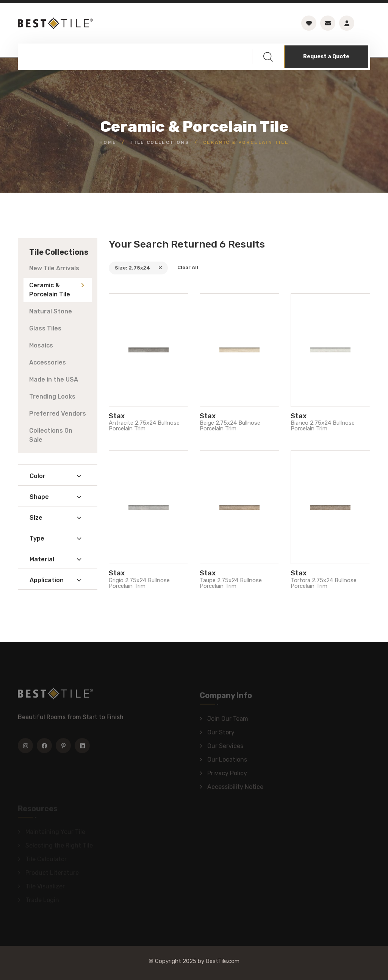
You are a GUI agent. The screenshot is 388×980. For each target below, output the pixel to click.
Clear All (188, 267)
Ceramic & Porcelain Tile (50, 290)
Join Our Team (228, 721)
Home (108, 142)
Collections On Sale (51, 435)
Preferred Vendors (58, 414)
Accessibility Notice (235, 789)
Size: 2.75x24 (138, 268)
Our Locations (227, 761)
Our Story (221, 734)
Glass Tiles (45, 328)
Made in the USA (54, 379)
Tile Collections (160, 142)
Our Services (225, 748)
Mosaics (41, 345)
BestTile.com (223, 961)
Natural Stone (51, 311)
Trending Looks (52, 397)
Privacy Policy (227, 775)
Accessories (48, 362)
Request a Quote (326, 57)
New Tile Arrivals (54, 268)
